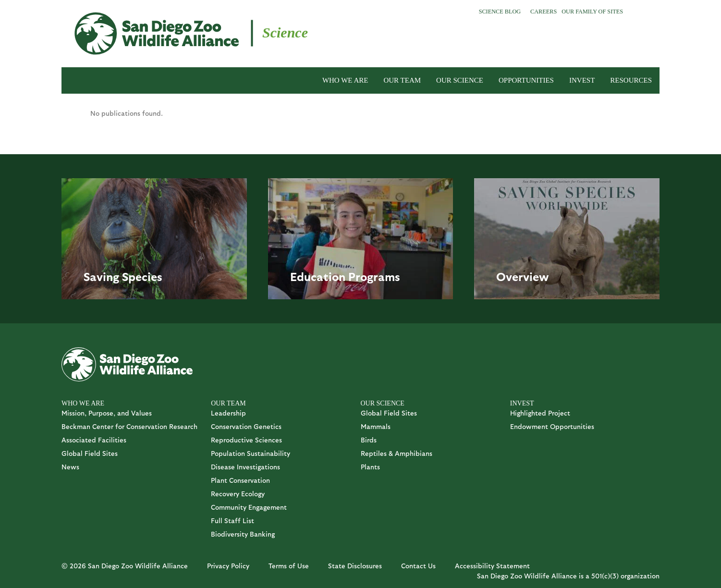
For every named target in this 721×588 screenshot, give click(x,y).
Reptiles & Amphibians (397, 453)
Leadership (228, 413)
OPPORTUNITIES (526, 80)
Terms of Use (289, 566)
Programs (374, 276)
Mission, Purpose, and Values (107, 413)
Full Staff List (232, 521)
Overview (523, 276)
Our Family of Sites (592, 12)
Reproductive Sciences (246, 440)
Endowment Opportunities (552, 426)
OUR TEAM (402, 80)
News (70, 467)
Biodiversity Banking (243, 534)
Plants (370, 467)
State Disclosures (355, 566)
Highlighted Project (540, 413)
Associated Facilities (94, 440)
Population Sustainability (251, 453)
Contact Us (418, 566)
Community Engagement (249, 507)
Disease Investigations (245, 467)
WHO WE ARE (345, 80)
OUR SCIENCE (460, 80)
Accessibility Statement (492, 566)
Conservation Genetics (246, 426)
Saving (101, 276)
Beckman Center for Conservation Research (129, 426)
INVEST (582, 80)
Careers (544, 12)
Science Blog (500, 12)
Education (318, 276)
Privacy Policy (228, 566)
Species (142, 276)
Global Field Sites (90, 453)
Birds (369, 440)
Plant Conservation (240, 480)
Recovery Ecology (238, 494)
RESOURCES (631, 80)
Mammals (376, 426)
